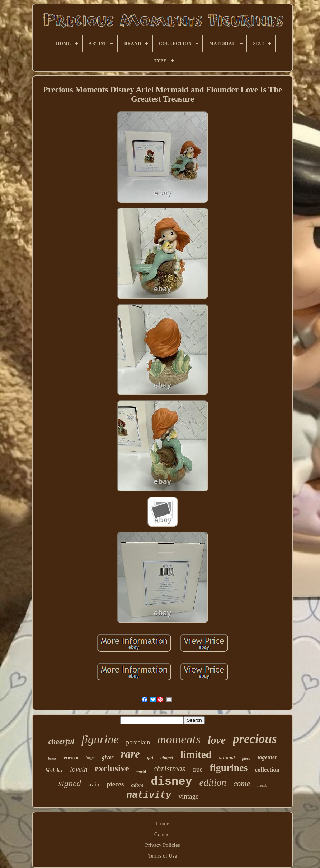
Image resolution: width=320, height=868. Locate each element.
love (217, 740)
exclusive (112, 768)
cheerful (61, 742)
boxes (52, 759)
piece (246, 758)
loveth (79, 769)
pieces (115, 784)
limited (196, 754)
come (242, 783)
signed (70, 783)
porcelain (138, 742)
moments (179, 739)
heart (262, 785)
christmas (169, 769)
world (141, 771)
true (198, 770)
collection (267, 770)
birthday (54, 770)
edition (213, 782)
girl (150, 758)
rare (130, 754)
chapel (167, 758)
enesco (71, 757)
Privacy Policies (162, 845)
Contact (163, 834)
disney (171, 782)
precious (255, 739)
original (227, 758)
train (94, 784)
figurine (100, 739)
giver (108, 757)
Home (163, 823)
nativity (149, 795)
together (267, 757)
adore (137, 785)
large (90, 758)
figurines (229, 768)
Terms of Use (163, 856)
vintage (188, 796)
